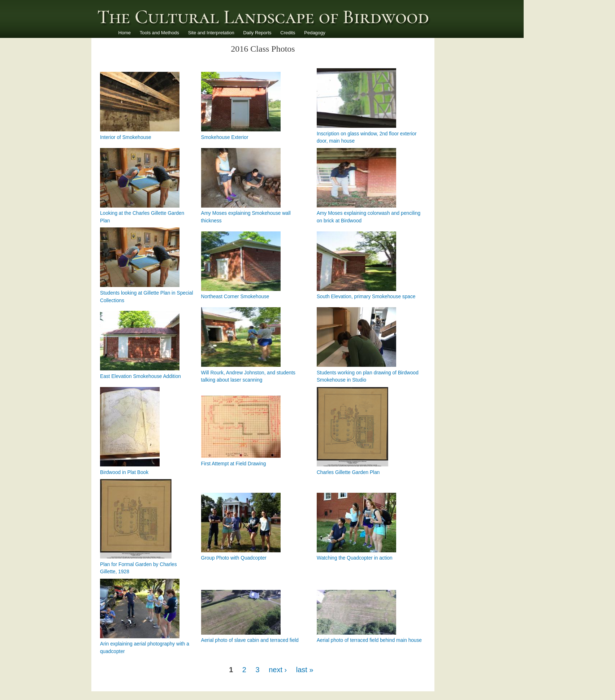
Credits (288, 33)
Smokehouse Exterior (225, 137)
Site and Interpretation (211, 33)
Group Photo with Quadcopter (234, 558)
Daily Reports (257, 33)
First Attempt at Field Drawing (234, 464)
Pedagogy (315, 33)
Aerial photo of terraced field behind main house (369, 640)
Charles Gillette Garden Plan (348, 472)
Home (124, 33)
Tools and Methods (159, 33)
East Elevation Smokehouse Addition (140, 376)
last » (305, 670)
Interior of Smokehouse (126, 137)
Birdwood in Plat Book (124, 472)
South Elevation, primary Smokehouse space (366, 297)
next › (278, 670)
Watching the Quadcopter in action (355, 558)
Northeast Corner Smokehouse (235, 297)
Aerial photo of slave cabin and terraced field (250, 640)
